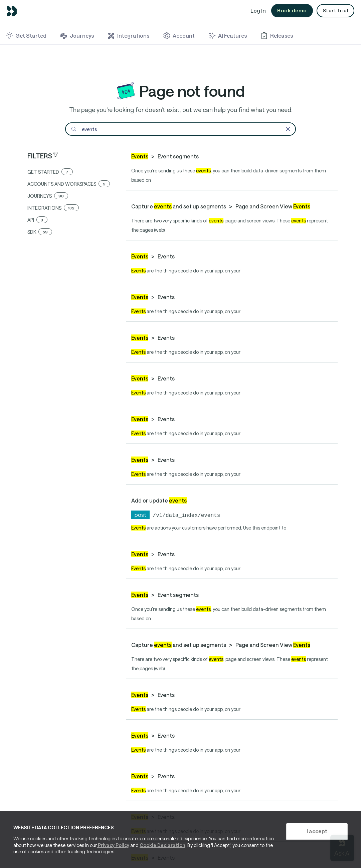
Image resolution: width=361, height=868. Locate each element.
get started (50, 172)
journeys (48, 196)
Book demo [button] (292, 10)
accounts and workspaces (69, 184)
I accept (317, 831)
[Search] (180, 129)
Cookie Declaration (162, 845)
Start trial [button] (336, 10)
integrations (53, 208)
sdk (40, 232)
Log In (258, 11)
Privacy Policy (113, 845)
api (37, 220)
